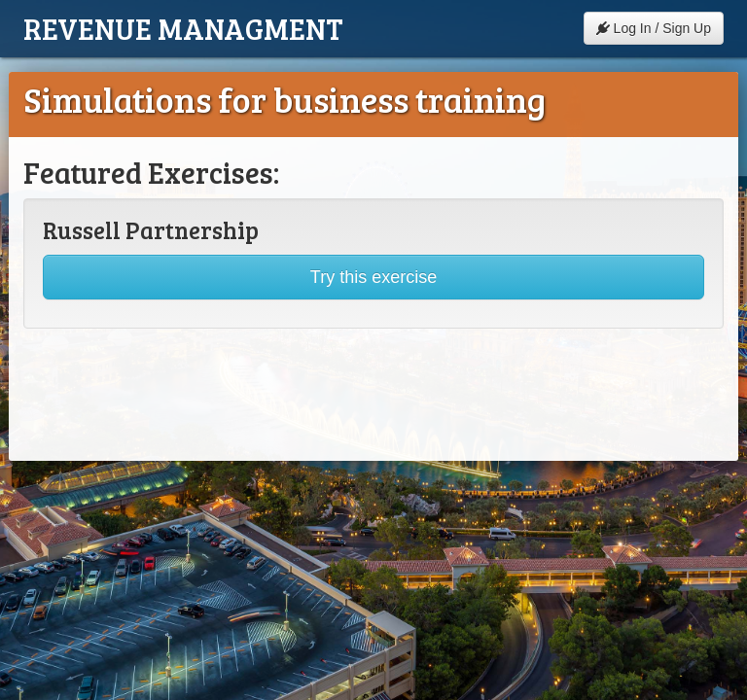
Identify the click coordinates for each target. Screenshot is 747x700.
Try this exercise (373, 277)
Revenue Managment (183, 28)
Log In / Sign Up (654, 28)
